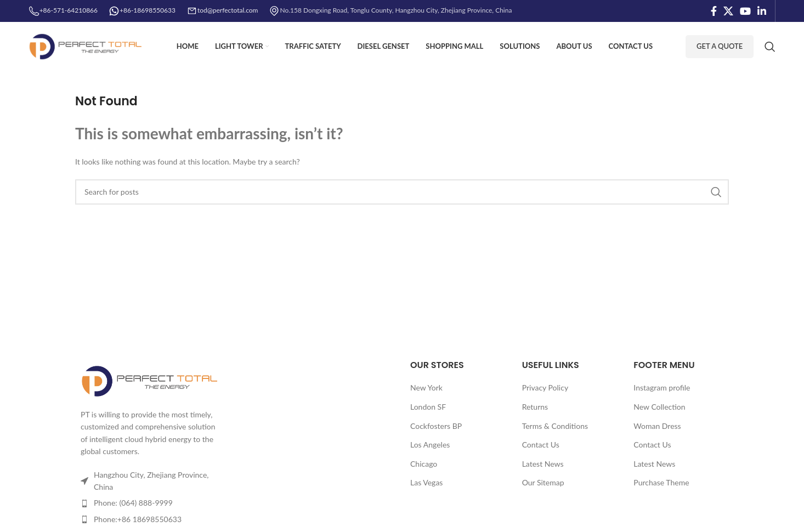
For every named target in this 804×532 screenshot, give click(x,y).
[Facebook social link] (714, 11)
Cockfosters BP (436, 426)
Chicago (424, 464)
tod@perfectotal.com (228, 10)
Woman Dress (657, 426)
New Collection (659, 407)
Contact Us (541, 445)
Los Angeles (430, 445)
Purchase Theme (661, 482)
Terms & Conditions (555, 426)
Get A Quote (720, 46)
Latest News (543, 464)
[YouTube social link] (745, 11)
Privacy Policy (545, 387)
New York (426, 387)
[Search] (770, 47)
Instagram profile (662, 387)
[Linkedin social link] (762, 11)
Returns (535, 407)
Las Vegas (426, 482)
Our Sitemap (543, 482)
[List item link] (151, 503)
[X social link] (728, 11)
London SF (428, 407)
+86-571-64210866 (63, 10)
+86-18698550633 (148, 10)
